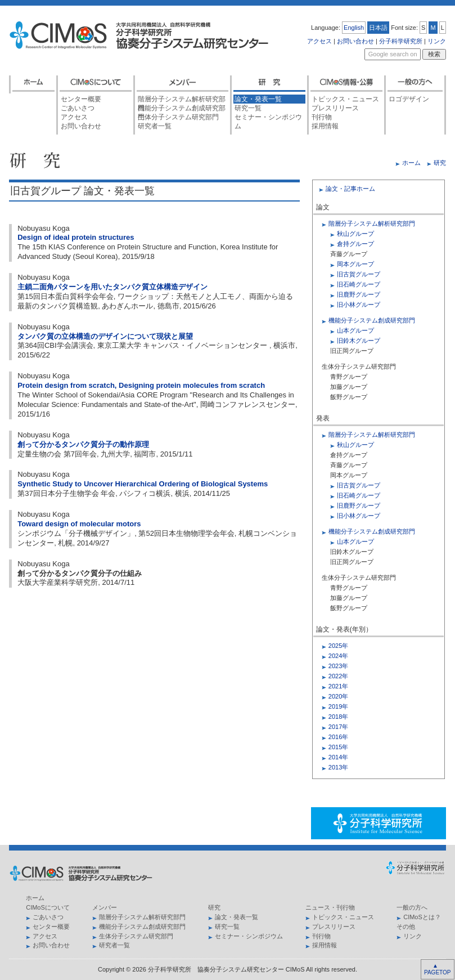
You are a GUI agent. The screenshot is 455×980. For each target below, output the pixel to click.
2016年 (338, 737)
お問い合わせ (355, 41)
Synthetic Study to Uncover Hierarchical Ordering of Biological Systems (143, 484)
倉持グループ (355, 244)
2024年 (338, 656)
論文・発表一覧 (258, 99)
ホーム (411, 163)
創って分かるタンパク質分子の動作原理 (83, 444)
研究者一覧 (155, 126)
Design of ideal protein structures (76, 237)
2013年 (338, 767)
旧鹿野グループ (359, 294)
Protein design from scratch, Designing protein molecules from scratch (141, 385)
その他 (406, 927)
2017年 (338, 727)
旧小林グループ (359, 305)
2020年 (338, 696)
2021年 (338, 686)
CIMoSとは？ (422, 917)
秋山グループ (355, 234)
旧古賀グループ (359, 274)
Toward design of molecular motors (79, 524)
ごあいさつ (78, 108)
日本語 (378, 28)
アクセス (319, 41)
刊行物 (322, 117)
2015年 (338, 747)
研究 (440, 163)
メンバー (105, 907)
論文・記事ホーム (350, 189)
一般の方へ (412, 907)
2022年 (338, 676)
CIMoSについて (48, 907)
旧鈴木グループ (359, 341)
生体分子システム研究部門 (178, 117)
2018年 (338, 717)
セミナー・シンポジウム (268, 117)
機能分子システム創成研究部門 (182, 108)
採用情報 (325, 126)
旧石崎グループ (359, 284)
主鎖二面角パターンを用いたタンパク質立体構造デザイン (112, 287)
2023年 (338, 666)
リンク (437, 41)
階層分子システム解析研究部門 (182, 99)
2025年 (338, 646)
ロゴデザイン (409, 99)
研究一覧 (248, 108)
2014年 (338, 757)
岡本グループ (355, 264)
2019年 (338, 706)
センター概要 (81, 99)
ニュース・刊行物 (330, 907)
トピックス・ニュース (345, 99)
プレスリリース (335, 108)
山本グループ (355, 330)
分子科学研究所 (401, 41)
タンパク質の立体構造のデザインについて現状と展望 (105, 336)
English (354, 28)
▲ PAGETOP (437, 969)
